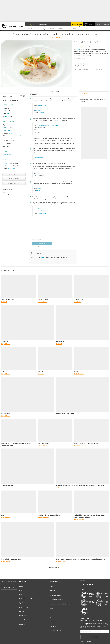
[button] (30, 28)
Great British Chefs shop (56, 600)
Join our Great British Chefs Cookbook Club (62, 604)
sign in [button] (37, 257)
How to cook (23, 616)
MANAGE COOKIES (9, 587)
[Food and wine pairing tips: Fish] (27, 540)
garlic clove (7, 130)
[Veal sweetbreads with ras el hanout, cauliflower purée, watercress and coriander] (82, 466)
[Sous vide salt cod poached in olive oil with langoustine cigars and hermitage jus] (82, 540)
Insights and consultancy (56, 595)
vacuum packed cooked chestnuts (48, 125)
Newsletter (22, 624)
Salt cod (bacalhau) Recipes (83, 69)
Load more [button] (54, 568)
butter (8, 114)
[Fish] (18, 358)
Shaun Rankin (56, 38)
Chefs (21, 595)
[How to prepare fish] (27, 466)
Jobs (51, 617)
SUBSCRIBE (42, 243)
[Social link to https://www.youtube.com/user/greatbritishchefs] (90, 584)
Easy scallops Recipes (82, 66)
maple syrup (11, 169)
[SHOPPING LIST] (24, 96)
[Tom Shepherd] (92, 286)
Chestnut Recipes (100, 69)
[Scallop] (92, 358)
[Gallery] (36, 64)
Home (21, 586)
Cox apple (6, 163)
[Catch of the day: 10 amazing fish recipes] (92, 430)
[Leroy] (18, 502)
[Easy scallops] (27, 322)
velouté (78, 50)
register (42, 257)
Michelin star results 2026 (26, 599)
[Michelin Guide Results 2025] (82, 394)
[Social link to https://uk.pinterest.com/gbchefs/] (84, 584)
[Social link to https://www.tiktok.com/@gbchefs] (93, 584)
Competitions (23, 620)
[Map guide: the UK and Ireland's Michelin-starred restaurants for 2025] (18, 430)
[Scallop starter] (27, 394)
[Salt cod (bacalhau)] (55, 430)
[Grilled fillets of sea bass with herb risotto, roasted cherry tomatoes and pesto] (92, 502)
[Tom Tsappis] (82, 322)
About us (52, 613)
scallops (6, 111)
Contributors (53, 622)
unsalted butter (11, 125)
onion (7, 128)
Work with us (53, 591)
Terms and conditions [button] (36, 247)
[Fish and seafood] (55, 286)
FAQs (51, 608)
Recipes (21, 590)
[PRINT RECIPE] (21, 96)
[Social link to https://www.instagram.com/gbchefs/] (87, 584)
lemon (7, 116)
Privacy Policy (54, 626)
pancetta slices (8, 155)
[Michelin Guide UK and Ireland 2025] (55, 502)
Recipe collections (24, 607)
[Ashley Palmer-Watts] (18, 286)
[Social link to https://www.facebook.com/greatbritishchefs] (81, 584)
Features (22, 611)
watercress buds (8, 166)
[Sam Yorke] (55, 358)
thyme (11, 133)
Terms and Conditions (56, 631)
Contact (52, 586)
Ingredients (22, 603)
